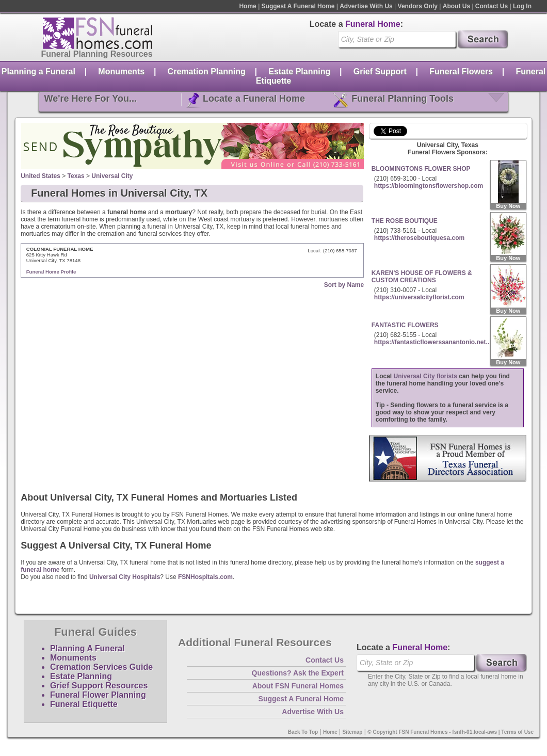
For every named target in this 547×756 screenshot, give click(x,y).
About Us (456, 6)
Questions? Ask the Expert (298, 673)
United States (41, 176)
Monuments (121, 71)
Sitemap (353, 732)
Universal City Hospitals (125, 577)
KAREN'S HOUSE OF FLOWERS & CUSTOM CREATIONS (422, 277)
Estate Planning (299, 71)
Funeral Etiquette (84, 704)
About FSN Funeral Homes (298, 686)
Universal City (112, 176)
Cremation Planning (207, 71)
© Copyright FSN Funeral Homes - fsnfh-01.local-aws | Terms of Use (451, 732)
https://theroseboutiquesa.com (419, 238)
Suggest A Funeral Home (298, 6)
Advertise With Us (366, 6)
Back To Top (303, 732)
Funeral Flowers (461, 71)
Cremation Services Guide (101, 667)
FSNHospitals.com (205, 577)
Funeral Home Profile (51, 272)
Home (247, 6)
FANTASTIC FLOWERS (405, 325)
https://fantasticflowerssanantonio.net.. (432, 342)
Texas (76, 176)
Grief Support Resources (99, 686)
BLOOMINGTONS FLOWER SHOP (421, 169)
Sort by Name (344, 285)
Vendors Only (418, 6)
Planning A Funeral (87, 648)
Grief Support (380, 71)
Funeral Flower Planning (98, 695)
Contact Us (492, 6)
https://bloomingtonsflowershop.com (429, 186)
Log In (522, 6)
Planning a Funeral (38, 71)
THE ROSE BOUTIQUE (405, 221)
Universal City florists (425, 376)
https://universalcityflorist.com (419, 297)
